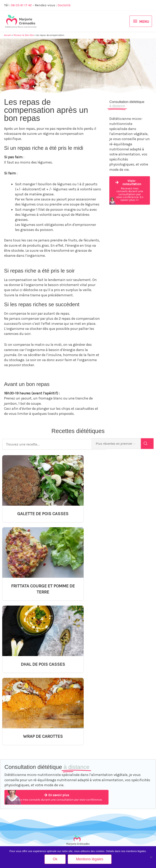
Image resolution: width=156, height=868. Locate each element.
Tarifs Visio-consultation (132, 759)
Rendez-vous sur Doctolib (78, 845)
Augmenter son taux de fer (57, 753)
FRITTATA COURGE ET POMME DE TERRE (117, 517)
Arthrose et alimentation (56, 746)
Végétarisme (11, 738)
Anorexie (47, 739)
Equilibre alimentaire (16, 731)
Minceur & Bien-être (15, 723)
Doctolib (64, 5)
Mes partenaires (127, 786)
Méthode (123, 731)
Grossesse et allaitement (18, 745)
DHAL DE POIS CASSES (39, 592)
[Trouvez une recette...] (51, 444)
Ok (55, 859)
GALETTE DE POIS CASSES (39, 514)
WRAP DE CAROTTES (117, 592)
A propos (123, 738)
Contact (122, 723)
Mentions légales (128, 800)
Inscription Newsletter (130, 779)
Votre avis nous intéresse (132, 793)
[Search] (147, 444)
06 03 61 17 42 (22, 5)
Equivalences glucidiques (56, 767)
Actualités (124, 745)
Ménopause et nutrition (17, 764)
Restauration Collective (17, 791)
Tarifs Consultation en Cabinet (135, 752)
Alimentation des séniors (18, 772)
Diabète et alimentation (55, 760)
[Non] (151, 857)
